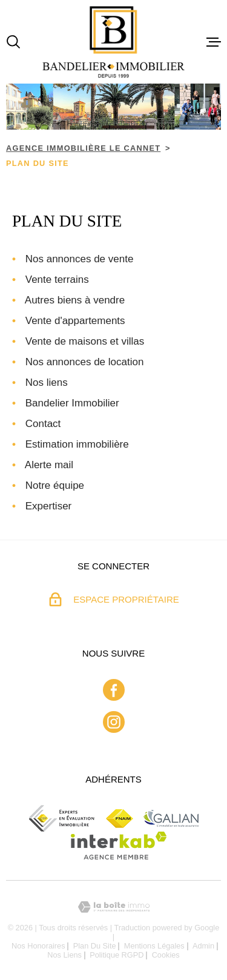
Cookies (166, 955)
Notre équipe (55, 485)
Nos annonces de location (85, 362)
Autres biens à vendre (75, 300)
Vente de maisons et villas (85, 341)
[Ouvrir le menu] (214, 42)
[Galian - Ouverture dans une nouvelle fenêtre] (171, 818)
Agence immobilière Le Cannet (83, 148)
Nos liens (47, 382)
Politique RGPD (117, 955)
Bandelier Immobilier (72, 403)
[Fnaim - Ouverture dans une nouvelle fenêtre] (120, 819)
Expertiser (49, 506)
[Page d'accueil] (113, 42)
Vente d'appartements (75, 321)
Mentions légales (154, 946)
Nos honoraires (38, 946)
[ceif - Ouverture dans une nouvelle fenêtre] (62, 818)
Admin (203, 946)
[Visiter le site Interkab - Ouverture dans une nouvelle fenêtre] (119, 846)
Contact (43, 424)
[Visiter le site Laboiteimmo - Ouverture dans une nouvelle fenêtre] (113, 907)
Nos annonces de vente (80, 259)
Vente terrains (57, 280)
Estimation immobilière (77, 444)
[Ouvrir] (13, 42)
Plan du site (95, 946)
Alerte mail (49, 465)
